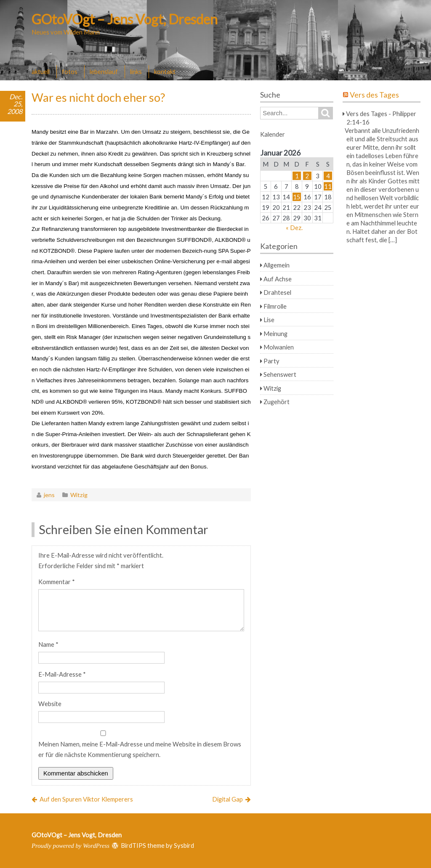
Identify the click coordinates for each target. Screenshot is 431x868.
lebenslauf (104, 71)
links (136, 71)
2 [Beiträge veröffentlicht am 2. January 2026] (307, 176)
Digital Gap (227, 799)
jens (49, 495)
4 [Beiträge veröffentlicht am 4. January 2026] (328, 176)
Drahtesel (277, 292)
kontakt (165, 71)
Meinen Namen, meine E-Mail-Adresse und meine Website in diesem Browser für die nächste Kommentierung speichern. (140, 749)
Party (271, 361)
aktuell (41, 71)
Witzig (79, 495)
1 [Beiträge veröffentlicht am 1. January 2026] (297, 176)
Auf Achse (278, 279)
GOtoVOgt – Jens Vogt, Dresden (125, 19)
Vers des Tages (374, 95)
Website (50, 704)
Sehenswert (280, 374)
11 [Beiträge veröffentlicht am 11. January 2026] (328, 186)
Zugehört (277, 402)
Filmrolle (275, 306)
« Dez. (294, 228)
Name (48, 644)
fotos (70, 71)
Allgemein (277, 265)
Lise (269, 320)
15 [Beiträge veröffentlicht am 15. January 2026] (297, 197)
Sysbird (184, 845)
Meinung (275, 333)
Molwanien (279, 347)
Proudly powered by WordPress (71, 846)
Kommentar (57, 582)
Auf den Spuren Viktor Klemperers (86, 799)
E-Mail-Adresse (62, 674)
